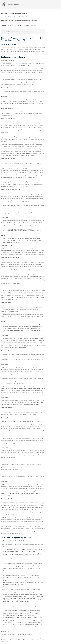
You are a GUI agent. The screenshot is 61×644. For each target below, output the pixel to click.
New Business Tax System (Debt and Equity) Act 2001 (14, 17)
